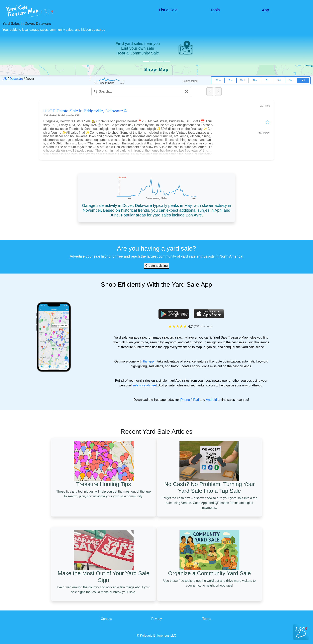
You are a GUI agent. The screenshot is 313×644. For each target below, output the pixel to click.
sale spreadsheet (145, 385)
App (265, 10)
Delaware (16, 79)
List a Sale (168, 10)
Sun (291, 80)
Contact (106, 619)
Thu (255, 80)
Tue (230, 80)
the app (148, 361)
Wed (243, 80)
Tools (215, 10)
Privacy (156, 619)
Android (211, 400)
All (303, 80)
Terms (207, 619)
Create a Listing (156, 266)
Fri (267, 80)
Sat (279, 80)
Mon (218, 80)
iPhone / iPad (189, 400)
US (5, 79)
